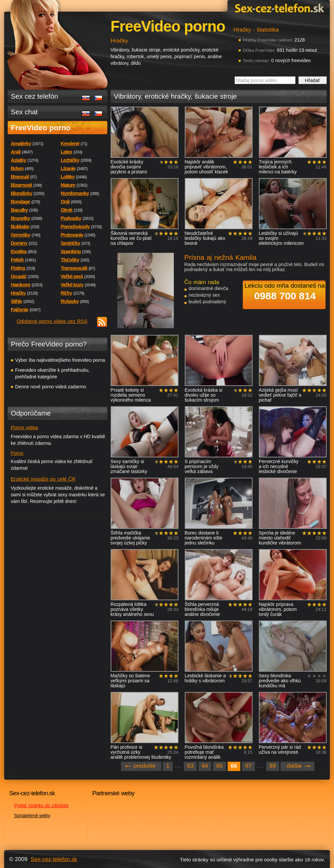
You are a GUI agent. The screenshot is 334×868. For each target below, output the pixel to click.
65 (220, 766)
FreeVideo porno (41, 128)
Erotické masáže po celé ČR (43, 479)
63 (190, 766)
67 (248, 766)
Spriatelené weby (32, 816)
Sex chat (24, 112)
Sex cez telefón (35, 96)
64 (205, 766)
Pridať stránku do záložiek (42, 806)
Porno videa (25, 427)
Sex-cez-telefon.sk (278, 8)
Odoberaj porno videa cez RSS (52, 321)
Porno (17, 453)
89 (273, 766)
